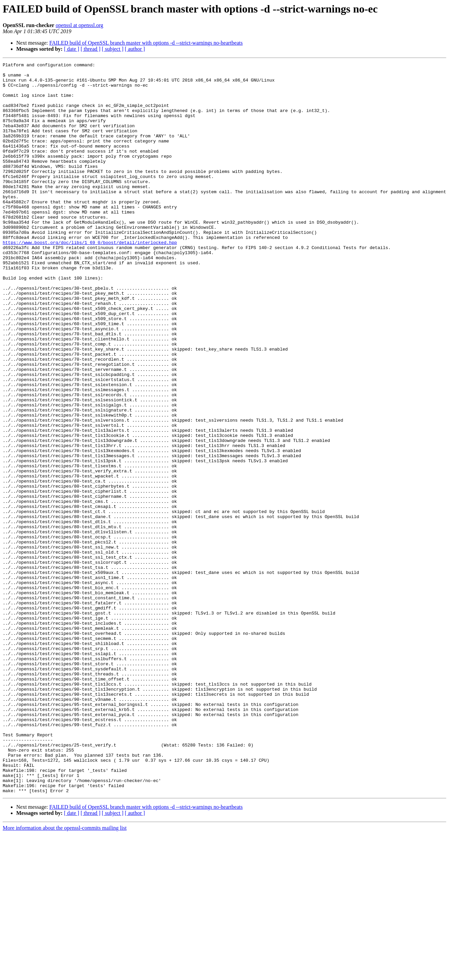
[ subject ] (113, 49)
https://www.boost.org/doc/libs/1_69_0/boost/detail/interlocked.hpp (90, 279)
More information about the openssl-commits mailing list (65, 974)
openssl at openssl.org (79, 25)
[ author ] (135, 49)
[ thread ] (91, 49)
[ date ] (72, 49)
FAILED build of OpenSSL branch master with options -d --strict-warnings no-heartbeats (146, 43)
